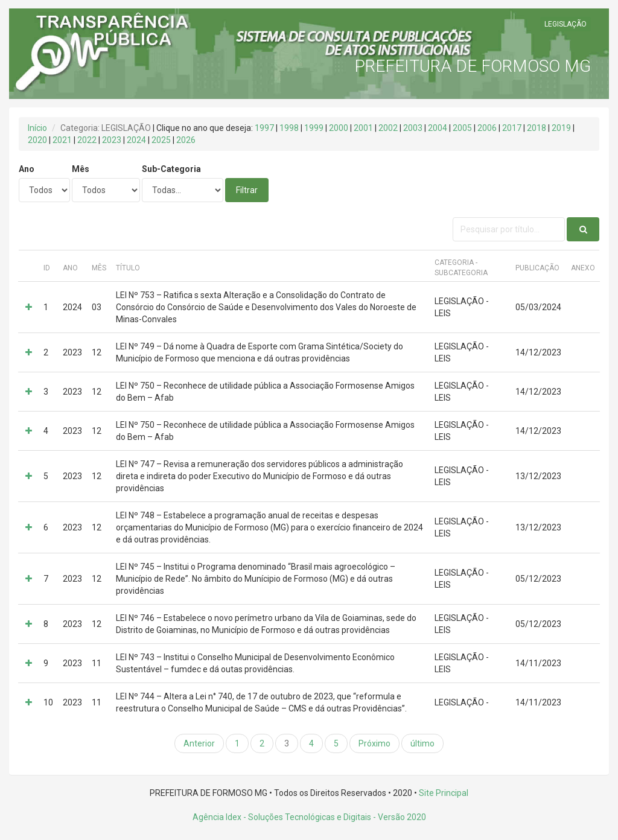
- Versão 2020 (399, 817)
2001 (363, 128)
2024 (136, 140)
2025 (161, 140)
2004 (438, 128)
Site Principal (444, 793)
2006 (487, 128)
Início (37, 128)
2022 (87, 140)
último (422, 743)
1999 (314, 128)
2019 (561, 128)
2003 (413, 128)
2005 (462, 128)
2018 (537, 128)
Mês (81, 169)
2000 (339, 128)
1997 (264, 128)
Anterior (199, 743)
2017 (512, 128)
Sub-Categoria (171, 169)
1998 (289, 128)
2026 (186, 140)
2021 (62, 140)
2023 (112, 140)
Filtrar (247, 190)
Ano (27, 169)
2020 (37, 140)
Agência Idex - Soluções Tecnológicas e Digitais (282, 817)
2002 (388, 128)
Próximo (374, 743)
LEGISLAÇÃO (565, 24)
